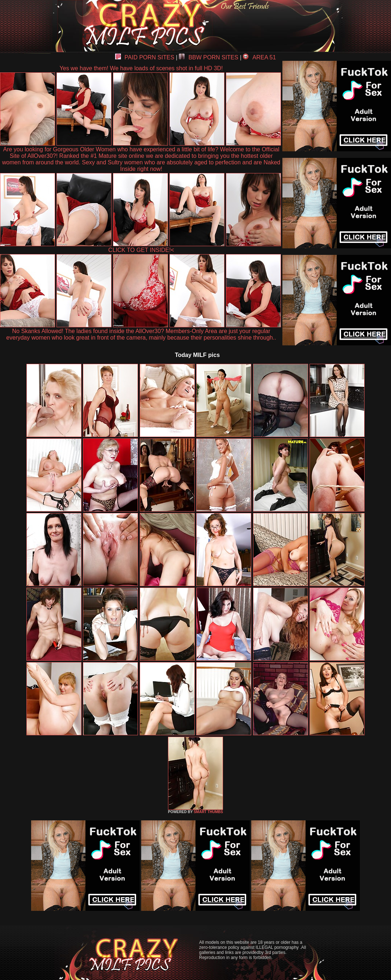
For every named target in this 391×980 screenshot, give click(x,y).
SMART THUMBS (208, 812)
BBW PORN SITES (209, 57)
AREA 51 (259, 57)
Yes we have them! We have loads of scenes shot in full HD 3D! (141, 68)
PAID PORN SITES (145, 57)
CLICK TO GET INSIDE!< (141, 250)
